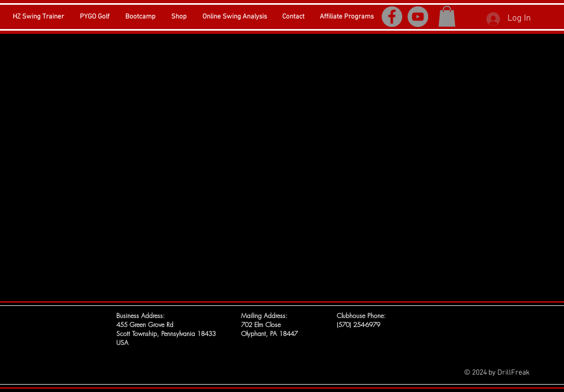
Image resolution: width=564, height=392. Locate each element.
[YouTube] (418, 17)
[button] (447, 16)
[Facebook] (392, 17)
